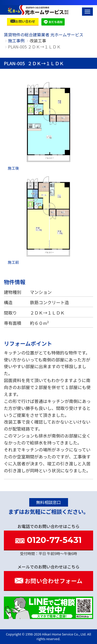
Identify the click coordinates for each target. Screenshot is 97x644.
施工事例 (16, 40)
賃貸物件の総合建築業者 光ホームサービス (44, 35)
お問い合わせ (23, 21)
